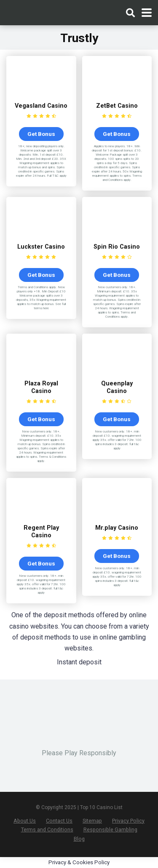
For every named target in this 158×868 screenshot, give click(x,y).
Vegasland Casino (41, 106)
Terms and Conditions (47, 830)
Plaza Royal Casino (41, 387)
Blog (79, 839)
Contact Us (59, 821)
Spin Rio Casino (117, 247)
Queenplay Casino (117, 387)
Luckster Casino (41, 247)
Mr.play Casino (117, 528)
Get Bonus (41, 134)
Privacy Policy (128, 821)
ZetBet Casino (117, 106)
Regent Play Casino (41, 532)
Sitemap (92, 821)
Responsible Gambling (110, 830)
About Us (25, 821)
